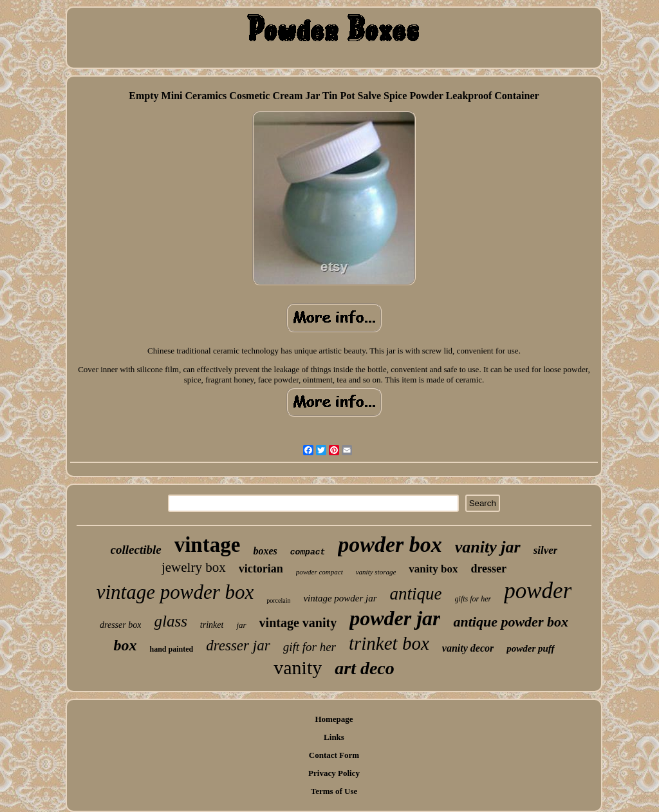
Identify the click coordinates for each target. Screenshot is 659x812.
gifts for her (473, 599)
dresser (488, 569)
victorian (261, 569)
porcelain (278, 600)
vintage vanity (298, 623)
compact (308, 552)
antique (416, 594)
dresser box (120, 625)
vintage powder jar (340, 598)
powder (538, 591)
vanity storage (376, 572)
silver (546, 550)
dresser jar (238, 646)
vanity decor (468, 648)
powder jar (395, 618)
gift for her (310, 647)
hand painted (171, 649)
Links (334, 737)
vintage (208, 545)
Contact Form (334, 755)
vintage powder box (175, 592)
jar (241, 625)
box (125, 645)
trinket (212, 625)
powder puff (530, 648)
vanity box (433, 569)
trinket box (389, 643)
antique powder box (510, 622)
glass (170, 621)
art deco (365, 668)
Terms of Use (334, 791)
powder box (390, 544)
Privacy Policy (334, 773)
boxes (265, 551)
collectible (136, 550)
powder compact (320, 572)
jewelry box (194, 567)
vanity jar (488, 547)
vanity (298, 667)
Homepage (334, 719)
